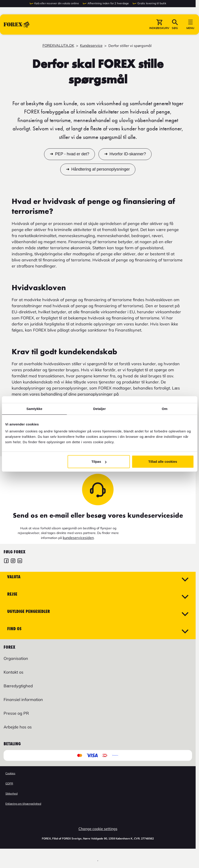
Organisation (16, 658)
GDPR (9, 783)
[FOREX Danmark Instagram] (13, 561)
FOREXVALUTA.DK (58, 45)
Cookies (10, 773)
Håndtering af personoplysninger (101, 169)
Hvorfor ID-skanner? (128, 154)
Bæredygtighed (18, 686)
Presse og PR (16, 713)
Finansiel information (23, 700)
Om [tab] (165, 409)
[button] (159, 24)
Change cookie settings (98, 829)
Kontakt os (13, 672)
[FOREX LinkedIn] (20, 561)
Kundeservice (91, 45)
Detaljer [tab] (100, 409)
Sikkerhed (11, 793)
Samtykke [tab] (34, 409)
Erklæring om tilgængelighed (23, 804)
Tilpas (99, 462)
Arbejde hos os (18, 727)
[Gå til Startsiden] (17, 24)
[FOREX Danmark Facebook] (6, 561)
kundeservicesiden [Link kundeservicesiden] (78, 538)
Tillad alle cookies (163, 462)
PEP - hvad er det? (72, 154)
